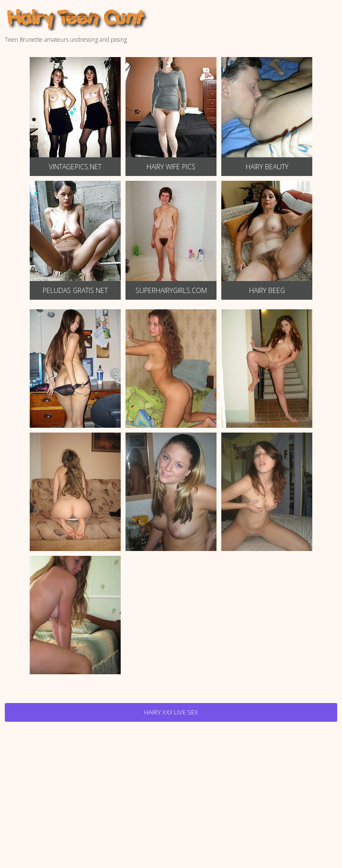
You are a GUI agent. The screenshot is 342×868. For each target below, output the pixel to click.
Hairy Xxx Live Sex (171, 712)
